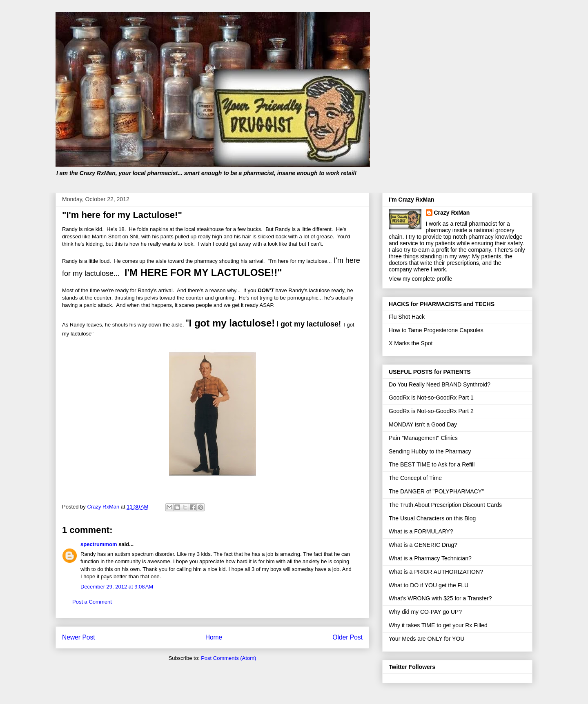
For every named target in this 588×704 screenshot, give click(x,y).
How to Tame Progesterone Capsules (436, 330)
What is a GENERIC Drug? (423, 545)
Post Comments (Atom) (228, 658)
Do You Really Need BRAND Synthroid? (440, 384)
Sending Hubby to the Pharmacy (430, 451)
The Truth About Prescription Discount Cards (445, 505)
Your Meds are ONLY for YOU (427, 639)
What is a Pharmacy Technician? (430, 558)
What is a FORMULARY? (421, 531)
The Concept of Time (415, 478)
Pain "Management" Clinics (423, 438)
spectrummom (99, 544)
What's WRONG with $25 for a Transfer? (440, 598)
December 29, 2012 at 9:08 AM (117, 587)
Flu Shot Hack (407, 317)
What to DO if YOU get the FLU (429, 585)
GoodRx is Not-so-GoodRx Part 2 (431, 411)
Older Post (347, 637)
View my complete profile (420, 279)
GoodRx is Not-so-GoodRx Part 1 (431, 398)
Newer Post (79, 637)
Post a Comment (92, 602)
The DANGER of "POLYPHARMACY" (436, 491)
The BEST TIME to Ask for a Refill (432, 464)
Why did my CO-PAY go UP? (425, 612)
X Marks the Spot (411, 343)
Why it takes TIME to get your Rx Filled (438, 625)
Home (214, 637)
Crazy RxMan (452, 213)
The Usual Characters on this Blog (432, 518)
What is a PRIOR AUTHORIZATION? (436, 572)
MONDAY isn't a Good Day (423, 424)
